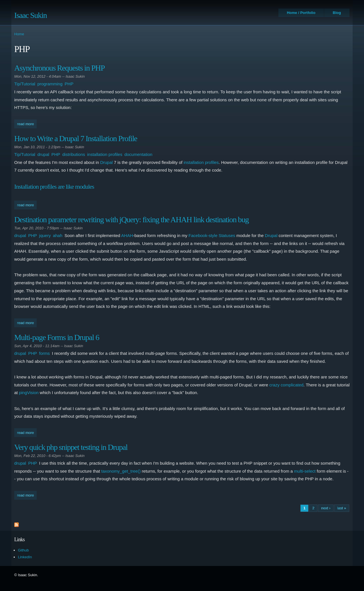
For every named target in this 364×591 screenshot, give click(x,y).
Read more (27, 123)
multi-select (305, 471)
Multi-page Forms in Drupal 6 (57, 337)
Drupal (106, 162)
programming (50, 84)
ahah (58, 235)
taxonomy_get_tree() (121, 471)
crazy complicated (286, 385)
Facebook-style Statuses (212, 235)
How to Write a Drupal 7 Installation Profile (76, 138)
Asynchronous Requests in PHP (59, 68)
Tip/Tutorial (25, 84)
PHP (69, 84)
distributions (74, 154)
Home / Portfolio (301, 13)
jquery (45, 235)
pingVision (29, 393)
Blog (337, 13)
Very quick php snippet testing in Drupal (71, 447)
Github (23, 550)
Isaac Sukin (30, 15)
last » (342, 508)
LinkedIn (25, 557)
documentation (138, 154)
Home (19, 34)
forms (45, 353)
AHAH (127, 235)
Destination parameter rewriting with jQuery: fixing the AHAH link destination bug (131, 220)
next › (326, 508)
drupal (43, 154)
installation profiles (105, 154)
